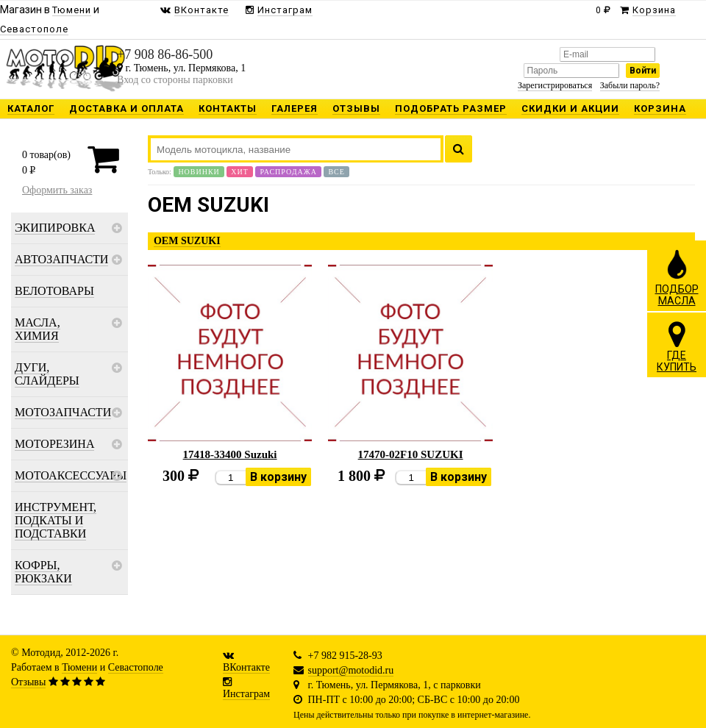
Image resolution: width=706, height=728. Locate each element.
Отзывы (28, 682)
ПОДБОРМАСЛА (677, 277)
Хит (240, 172)
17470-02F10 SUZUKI (411, 454)
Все (336, 172)
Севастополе (136, 667)
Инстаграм (246, 694)
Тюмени (79, 667)
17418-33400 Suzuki (230, 454)
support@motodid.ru (351, 670)
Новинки (199, 172)
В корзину (278, 477)
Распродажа (288, 172)
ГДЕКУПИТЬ (677, 346)
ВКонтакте (246, 667)
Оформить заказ (57, 190)
